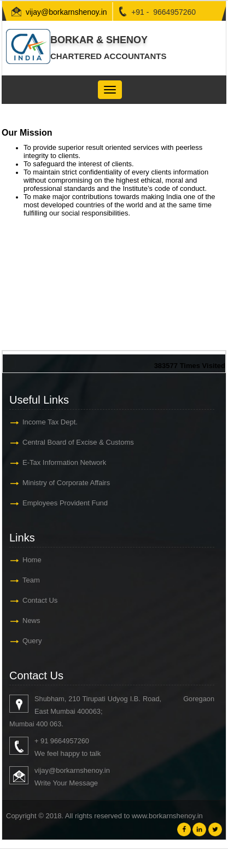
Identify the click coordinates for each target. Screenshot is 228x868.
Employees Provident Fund (65, 503)
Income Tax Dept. (50, 422)
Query (32, 641)
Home (32, 560)
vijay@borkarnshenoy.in (66, 12)
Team (31, 580)
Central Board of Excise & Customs (78, 442)
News (31, 621)
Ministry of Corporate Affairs (66, 483)
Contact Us (40, 600)
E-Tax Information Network (64, 462)
